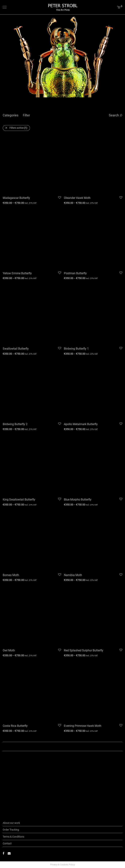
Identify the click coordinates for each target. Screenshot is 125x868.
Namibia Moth (73, 473)
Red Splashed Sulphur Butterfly (84, 532)
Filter (26, 115)
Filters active (18, 128)
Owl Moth (9, 532)
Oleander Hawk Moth (77, 181)
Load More (62, 611)
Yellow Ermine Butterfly (17, 239)
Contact (7, 843)
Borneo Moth (11, 473)
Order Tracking (11, 830)
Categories (11, 115)
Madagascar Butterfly (16, 181)
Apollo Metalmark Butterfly (81, 356)
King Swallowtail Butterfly (19, 415)
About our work (11, 823)
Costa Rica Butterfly (15, 590)
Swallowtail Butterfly (16, 298)
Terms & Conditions (13, 837)
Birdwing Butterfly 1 (76, 298)
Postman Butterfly (75, 239)
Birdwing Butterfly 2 (15, 356)
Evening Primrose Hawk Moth (83, 590)
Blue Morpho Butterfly (78, 415)
